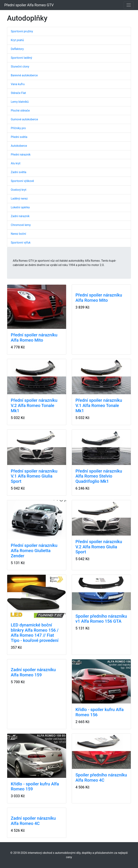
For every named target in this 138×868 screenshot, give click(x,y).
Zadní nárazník (20, 216)
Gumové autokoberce (24, 119)
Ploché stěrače (20, 111)
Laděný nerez (19, 199)
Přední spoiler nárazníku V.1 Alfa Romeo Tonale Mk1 (99, 406)
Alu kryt (16, 163)
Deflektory (17, 49)
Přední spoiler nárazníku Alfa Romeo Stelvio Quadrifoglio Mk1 (99, 476)
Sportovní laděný (21, 58)
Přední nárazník (21, 155)
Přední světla (19, 137)
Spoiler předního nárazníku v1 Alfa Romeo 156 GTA (101, 619)
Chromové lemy (21, 225)
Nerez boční (18, 234)
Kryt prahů (17, 40)
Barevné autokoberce (24, 75)
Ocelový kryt (19, 190)
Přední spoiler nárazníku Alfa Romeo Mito (34, 338)
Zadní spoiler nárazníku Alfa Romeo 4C (33, 821)
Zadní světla (19, 172)
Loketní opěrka (20, 207)
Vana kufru (18, 84)
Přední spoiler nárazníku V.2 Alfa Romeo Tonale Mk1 (34, 406)
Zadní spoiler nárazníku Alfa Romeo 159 (33, 672)
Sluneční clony (20, 67)
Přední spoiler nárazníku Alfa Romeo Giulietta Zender (34, 551)
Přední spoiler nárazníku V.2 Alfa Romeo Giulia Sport (99, 547)
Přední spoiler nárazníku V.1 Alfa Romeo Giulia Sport (34, 476)
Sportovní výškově (22, 181)
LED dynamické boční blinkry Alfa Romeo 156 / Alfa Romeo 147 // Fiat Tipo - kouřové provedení (35, 633)
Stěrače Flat (18, 93)
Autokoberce (19, 146)
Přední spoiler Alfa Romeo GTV (29, 5)
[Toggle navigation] (129, 5)
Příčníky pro (18, 128)
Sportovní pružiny (22, 31)
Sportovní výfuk (21, 243)
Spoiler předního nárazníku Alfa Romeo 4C (101, 778)
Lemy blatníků (20, 102)
